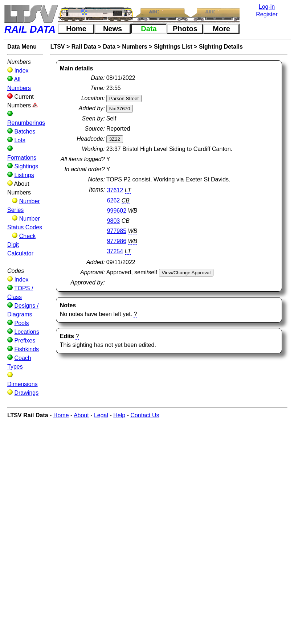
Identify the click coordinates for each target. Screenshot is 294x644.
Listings (24, 175)
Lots (20, 140)
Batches (25, 132)
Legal (101, 415)
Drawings (26, 393)
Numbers (134, 47)
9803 (114, 221)
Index (21, 71)
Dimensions (23, 384)
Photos (185, 29)
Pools (21, 323)
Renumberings (26, 123)
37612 (115, 190)
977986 (117, 241)
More (221, 29)
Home (76, 29)
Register (267, 14)
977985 (117, 231)
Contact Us (145, 415)
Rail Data (84, 47)
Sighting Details (221, 47)
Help (119, 415)
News (113, 29)
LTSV (58, 47)
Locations (27, 332)
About (81, 415)
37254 (115, 251)
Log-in (267, 7)
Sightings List (173, 47)
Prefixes (25, 341)
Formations (22, 158)
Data (149, 29)
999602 (117, 211)
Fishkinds (26, 349)
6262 (114, 200)
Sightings (26, 166)
